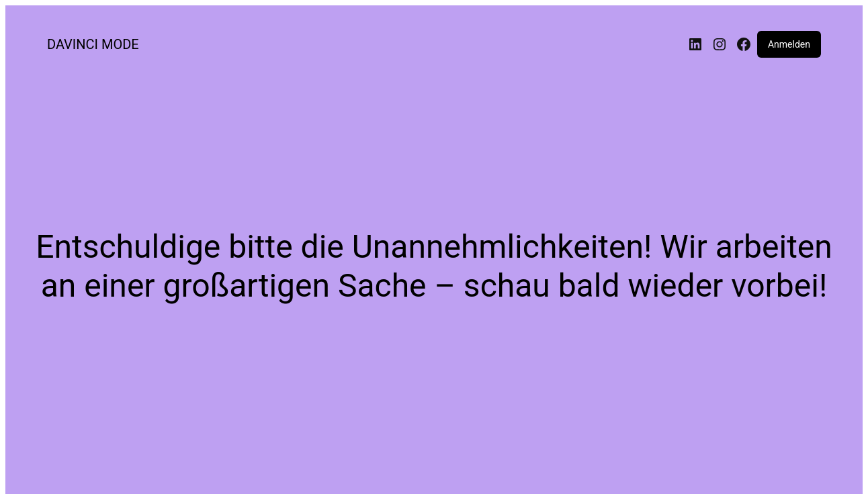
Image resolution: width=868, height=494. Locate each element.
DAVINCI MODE (93, 44)
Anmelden (789, 44)
